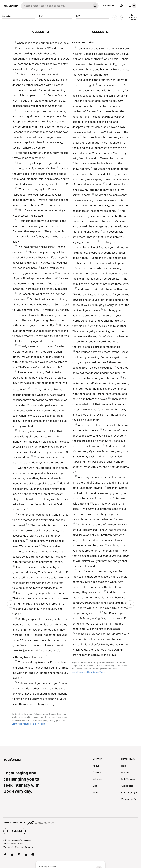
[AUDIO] (115, 17)
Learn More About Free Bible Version (28, 724)
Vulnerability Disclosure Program (18, 847)
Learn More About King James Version (89, 672)
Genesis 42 (18, 16)
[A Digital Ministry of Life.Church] (70, 821)
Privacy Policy (10, 844)
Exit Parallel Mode (133, 17)
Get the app (108, 6)
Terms (21, 844)
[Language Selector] (121, 6)
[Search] (56, 6)
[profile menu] (132, 6)
